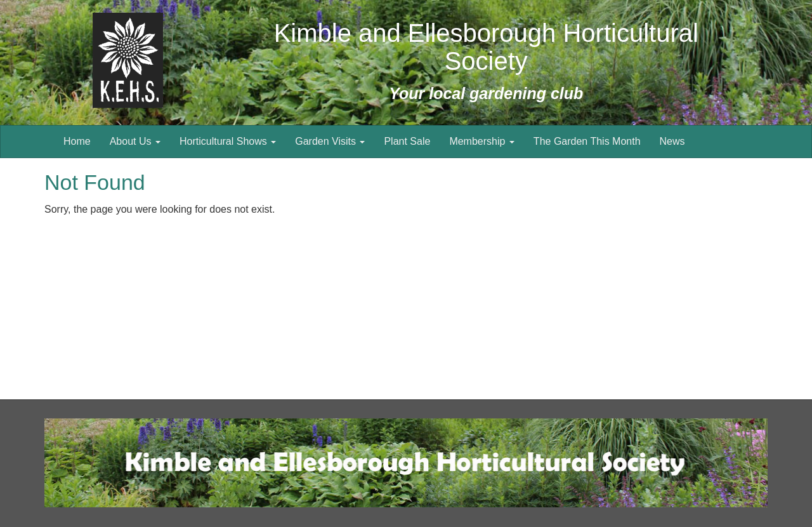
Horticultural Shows (228, 141)
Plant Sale (407, 141)
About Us (135, 141)
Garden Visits (330, 141)
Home (77, 141)
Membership (481, 141)
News (672, 141)
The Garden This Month (587, 141)
